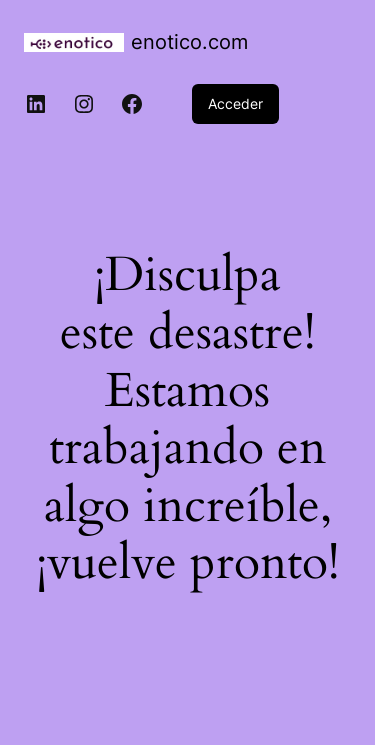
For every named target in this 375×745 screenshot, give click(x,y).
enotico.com (189, 42)
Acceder (235, 103)
